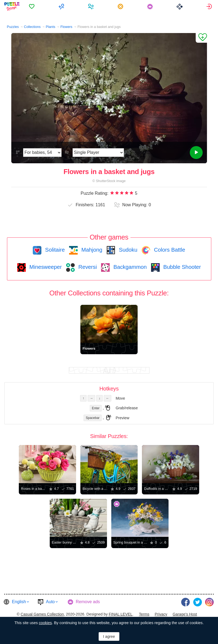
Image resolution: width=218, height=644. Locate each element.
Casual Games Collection (42, 614)
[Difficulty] (42, 153)
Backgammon (129, 267)
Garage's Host (185, 614)
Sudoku (127, 250)
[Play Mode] (98, 153)
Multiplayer (62, 6)
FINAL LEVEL (121, 614)
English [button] (19, 602)
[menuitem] (32, 6)
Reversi (87, 267)
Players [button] (92, 6)
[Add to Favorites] (201, 38)
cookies (45, 623)
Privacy (161, 614)
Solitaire (54, 250)
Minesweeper (45, 267)
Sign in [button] (210, 6)
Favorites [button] (32, 6)
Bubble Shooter (181, 267)
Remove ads (88, 602)
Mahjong (91, 250)
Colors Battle (169, 250)
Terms (144, 614)
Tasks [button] (121, 6)
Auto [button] (50, 602)
